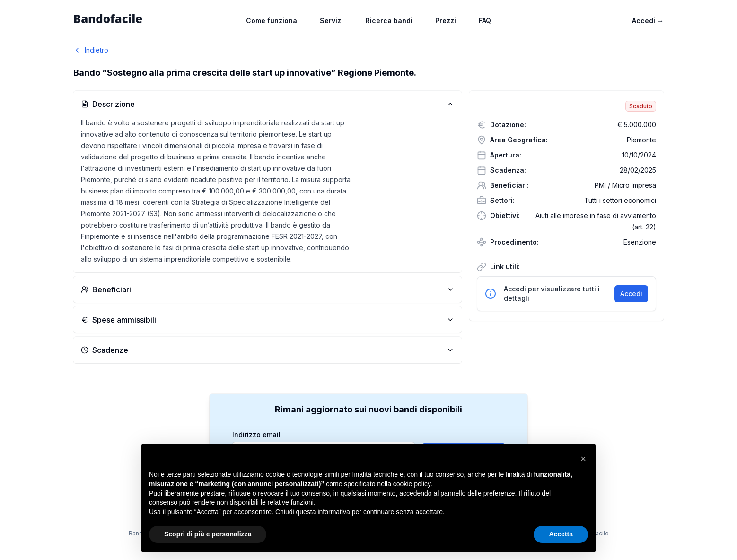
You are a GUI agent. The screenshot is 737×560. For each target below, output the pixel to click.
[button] (583, 459)
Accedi (648, 21)
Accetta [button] (561, 534)
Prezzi (446, 21)
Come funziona (272, 21)
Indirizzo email (256, 435)
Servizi (331, 21)
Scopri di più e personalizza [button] (208, 534)
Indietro (91, 50)
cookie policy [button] (412, 484)
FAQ (485, 21)
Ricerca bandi (389, 21)
